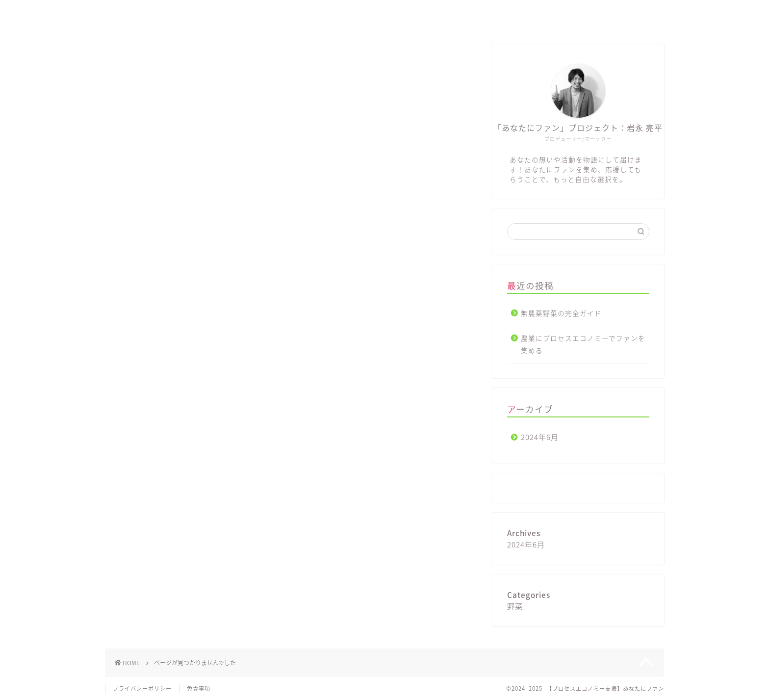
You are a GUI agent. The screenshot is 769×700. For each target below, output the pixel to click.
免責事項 (199, 688)
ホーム (529, 15)
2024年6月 (540, 437)
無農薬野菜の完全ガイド (561, 313)
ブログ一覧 (579, 15)
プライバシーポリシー (142, 688)
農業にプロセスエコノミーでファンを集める (583, 344)
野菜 (152, 403)
